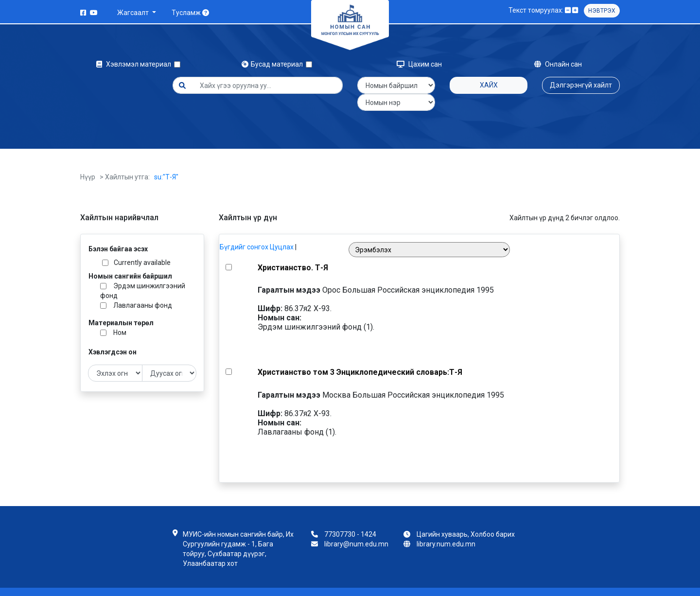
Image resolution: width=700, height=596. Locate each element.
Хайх (489, 85)
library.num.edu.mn (446, 527)
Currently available (142, 245)
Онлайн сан (558, 64)
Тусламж (190, 13)
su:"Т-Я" (166, 160)
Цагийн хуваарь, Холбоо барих (466, 517)
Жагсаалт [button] (134, 13)
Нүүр (88, 160)
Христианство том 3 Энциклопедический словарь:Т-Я (360, 355)
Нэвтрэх (602, 11)
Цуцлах (282, 230)
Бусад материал (274, 64)
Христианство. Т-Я (293, 251)
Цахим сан (419, 64)
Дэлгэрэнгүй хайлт (581, 85)
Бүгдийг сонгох (244, 230)
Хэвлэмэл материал (135, 64)
